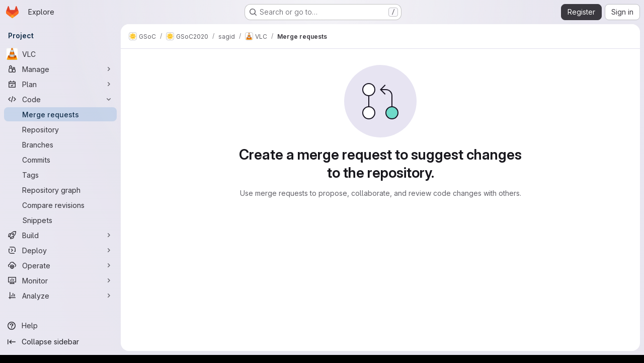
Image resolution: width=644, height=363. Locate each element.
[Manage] (60, 69)
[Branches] (60, 144)
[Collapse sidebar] (60, 342)
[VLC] (60, 54)
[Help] (60, 326)
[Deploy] (60, 250)
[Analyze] (60, 296)
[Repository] (60, 129)
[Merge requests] (60, 114)
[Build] (60, 235)
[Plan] (60, 84)
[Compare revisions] (60, 205)
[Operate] (60, 265)
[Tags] (60, 175)
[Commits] (60, 160)
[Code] (60, 99)
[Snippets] (60, 220)
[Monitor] (60, 280)
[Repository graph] (60, 190)
